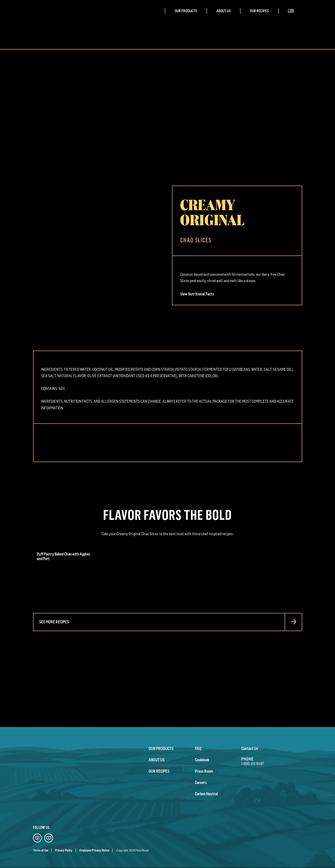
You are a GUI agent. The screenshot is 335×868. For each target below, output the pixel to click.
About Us (223, 11)
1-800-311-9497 (253, 764)
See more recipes (54, 622)
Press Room (204, 771)
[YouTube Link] (49, 839)
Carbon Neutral (206, 794)
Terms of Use (41, 850)
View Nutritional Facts (197, 294)
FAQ (198, 749)
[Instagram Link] (37, 839)
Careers (201, 782)
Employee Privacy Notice (94, 850)
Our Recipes (259, 11)
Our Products (186, 11)
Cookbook (202, 760)
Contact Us (250, 749)
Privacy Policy (64, 850)
